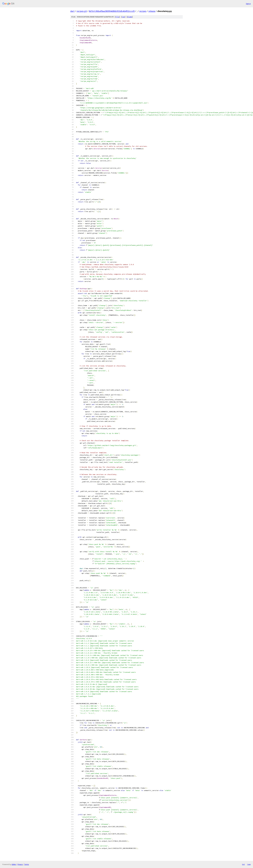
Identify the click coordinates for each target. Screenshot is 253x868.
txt (243, 864)
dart (72, 11)
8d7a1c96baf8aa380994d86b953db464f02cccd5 (112, 11)
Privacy (20, 864)
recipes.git (82, 11)
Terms (26, 864)
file (117, 17)
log (123, 17)
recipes (143, 11)
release (152, 11)
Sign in (248, 4)
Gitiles (14, 864)
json (249, 864)
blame (130, 17)
